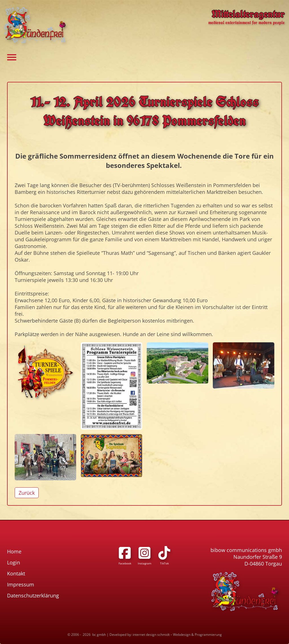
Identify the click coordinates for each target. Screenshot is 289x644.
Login (14, 562)
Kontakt (16, 573)
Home (14, 551)
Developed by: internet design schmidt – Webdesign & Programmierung (166, 635)
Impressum (21, 584)
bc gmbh (99, 635)
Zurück (27, 493)
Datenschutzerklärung (33, 595)
